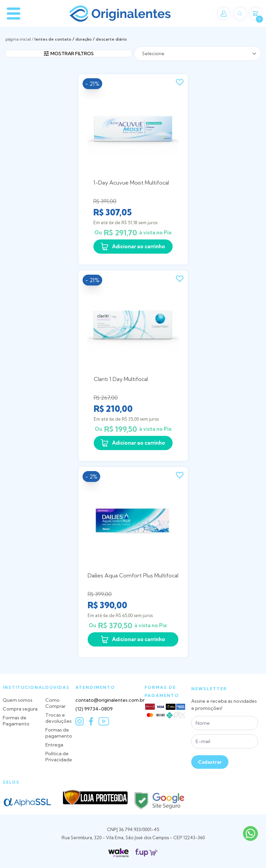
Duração (84, 39)
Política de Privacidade (59, 757)
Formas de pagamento (59, 733)
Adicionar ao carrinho (133, 247)
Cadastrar (210, 762)
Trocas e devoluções (59, 718)
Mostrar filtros (69, 54)
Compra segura (20, 709)
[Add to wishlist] (180, 82)
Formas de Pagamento (16, 721)
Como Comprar (56, 703)
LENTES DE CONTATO (53, 39)
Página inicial (18, 39)
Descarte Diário (111, 39)
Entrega (54, 745)
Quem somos (18, 700)
